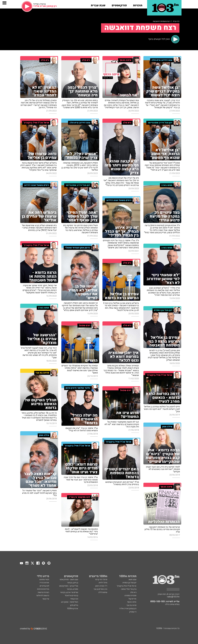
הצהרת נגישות (43, 592)
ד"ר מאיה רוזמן (101, 586)
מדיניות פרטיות (43, 589)
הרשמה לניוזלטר (43, 596)
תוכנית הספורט (130, 596)
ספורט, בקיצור (72, 589)
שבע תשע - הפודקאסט (69, 579)
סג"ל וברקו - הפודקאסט (69, 586)
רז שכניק (133, 612)
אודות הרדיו (44, 583)
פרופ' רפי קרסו (101, 579)
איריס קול (132, 599)
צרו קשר (46, 599)
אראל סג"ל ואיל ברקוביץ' (127, 586)
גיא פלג (133, 592)
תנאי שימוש (44, 579)
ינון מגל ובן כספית (129, 583)
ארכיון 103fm (73, 609)
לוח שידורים (44, 586)
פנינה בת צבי (131, 605)
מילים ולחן (74, 605)
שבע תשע (132, 579)
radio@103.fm (173, 597)
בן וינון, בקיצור (73, 583)
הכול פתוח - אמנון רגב (70, 602)
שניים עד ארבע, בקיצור (69, 592)
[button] (138, 5)
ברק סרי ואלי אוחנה (129, 589)
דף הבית (176, 21)
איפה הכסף (132, 602)
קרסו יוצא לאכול (71, 596)
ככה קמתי (74, 599)
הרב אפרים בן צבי (100, 589)
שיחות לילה (103, 592)
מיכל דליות (103, 583)
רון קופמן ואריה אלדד (128, 609)
